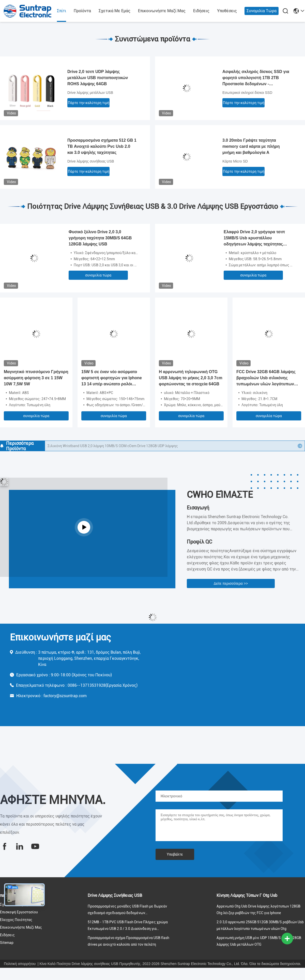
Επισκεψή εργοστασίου (19, 912)
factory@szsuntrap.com (65, 696)
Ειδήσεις (201, 11)
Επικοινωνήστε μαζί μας (162, 11)
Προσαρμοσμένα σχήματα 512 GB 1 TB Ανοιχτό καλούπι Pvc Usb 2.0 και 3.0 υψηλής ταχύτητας (102, 146)
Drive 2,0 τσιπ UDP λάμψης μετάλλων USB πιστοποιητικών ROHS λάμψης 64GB (98, 78)
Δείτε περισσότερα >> (231, 583)
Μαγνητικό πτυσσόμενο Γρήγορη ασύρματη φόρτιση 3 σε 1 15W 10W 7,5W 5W (36, 378)
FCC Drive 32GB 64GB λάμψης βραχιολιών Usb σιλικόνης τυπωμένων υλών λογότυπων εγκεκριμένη (266, 378)
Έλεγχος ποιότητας (16, 920)
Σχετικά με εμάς (115, 11)
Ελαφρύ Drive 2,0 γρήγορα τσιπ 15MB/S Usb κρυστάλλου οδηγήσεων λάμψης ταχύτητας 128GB (254, 238)
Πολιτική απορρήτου (20, 964)
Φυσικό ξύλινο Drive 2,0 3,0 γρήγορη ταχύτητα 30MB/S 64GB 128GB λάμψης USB (100, 238)
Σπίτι (62, 11)
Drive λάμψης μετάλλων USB (90, 93)
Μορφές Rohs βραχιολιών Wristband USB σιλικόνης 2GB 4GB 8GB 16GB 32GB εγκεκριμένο (121, 446)
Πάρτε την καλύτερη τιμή (89, 103)
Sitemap (7, 943)
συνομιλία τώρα (262, 11)
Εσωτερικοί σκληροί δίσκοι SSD (247, 93)
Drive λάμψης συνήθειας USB (91, 161)
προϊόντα (82, 11)
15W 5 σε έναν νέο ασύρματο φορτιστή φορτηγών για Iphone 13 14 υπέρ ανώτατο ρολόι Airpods (112, 378)
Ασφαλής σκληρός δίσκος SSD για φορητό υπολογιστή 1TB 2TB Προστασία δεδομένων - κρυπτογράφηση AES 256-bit (256, 78)
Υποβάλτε (175, 854)
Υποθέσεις (227, 11)
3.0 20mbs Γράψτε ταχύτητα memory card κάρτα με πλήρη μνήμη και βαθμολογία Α (251, 146)
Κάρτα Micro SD (235, 161)
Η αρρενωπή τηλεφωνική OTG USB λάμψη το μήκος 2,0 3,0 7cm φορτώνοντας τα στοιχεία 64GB (191, 378)
